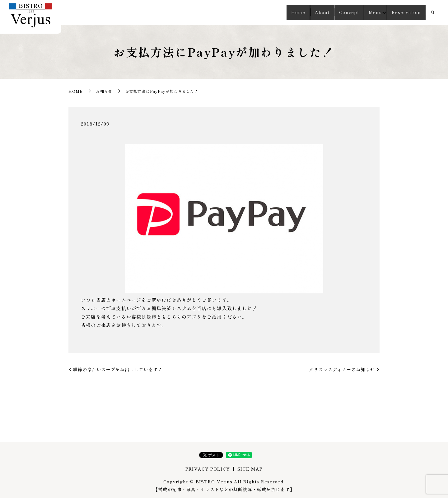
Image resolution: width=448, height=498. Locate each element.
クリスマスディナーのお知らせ (342, 369)
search (432, 13)
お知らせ (104, 91)
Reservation (404, 12)
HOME (76, 91)
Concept (339, 12)
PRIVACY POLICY (208, 469)
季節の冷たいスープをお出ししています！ (118, 369)
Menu (369, 12)
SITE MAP (250, 469)
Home (281, 12)
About (309, 12)
